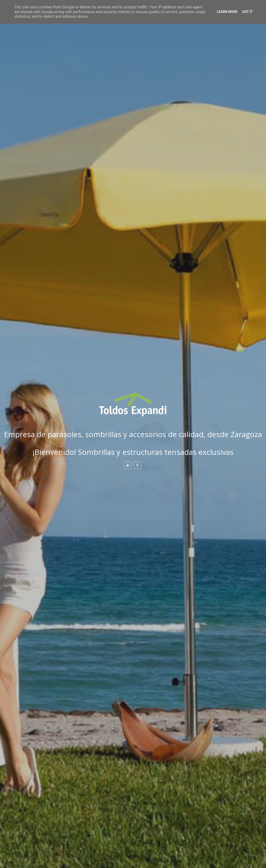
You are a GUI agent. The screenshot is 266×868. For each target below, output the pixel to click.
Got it (247, 12)
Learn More (227, 12)
